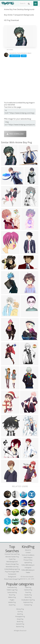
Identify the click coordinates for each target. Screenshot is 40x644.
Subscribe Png (12, 587)
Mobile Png (12, 602)
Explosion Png (28, 602)
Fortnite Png (28, 605)
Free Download (15, 134)
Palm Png (28, 587)
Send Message (15, 56)
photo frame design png (12, 579)
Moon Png (28, 597)
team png (12, 559)
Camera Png (28, 590)
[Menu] (36, 4)
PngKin (12, 600)
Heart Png (12, 605)
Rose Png (12, 595)
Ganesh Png (20, 624)
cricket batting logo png (12, 569)
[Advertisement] (20, 79)
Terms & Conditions (28, 555)
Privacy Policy (28, 560)
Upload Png (28, 562)
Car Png (20, 611)
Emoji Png (20, 619)
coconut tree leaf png (12, 554)
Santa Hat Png (12, 592)
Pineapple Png (20, 616)
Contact (28, 552)
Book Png (20, 621)
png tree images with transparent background (12, 574)
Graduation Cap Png (28, 600)
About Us (28, 550)
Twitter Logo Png (12, 590)
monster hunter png (12, 557)
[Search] (29, 4)
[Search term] (25, 3)
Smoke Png (28, 595)
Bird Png (20, 614)
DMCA (24, 56)
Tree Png (28, 592)
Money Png (20, 609)
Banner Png (20, 627)
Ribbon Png (12, 597)
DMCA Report (28, 557)
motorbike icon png (12, 567)
